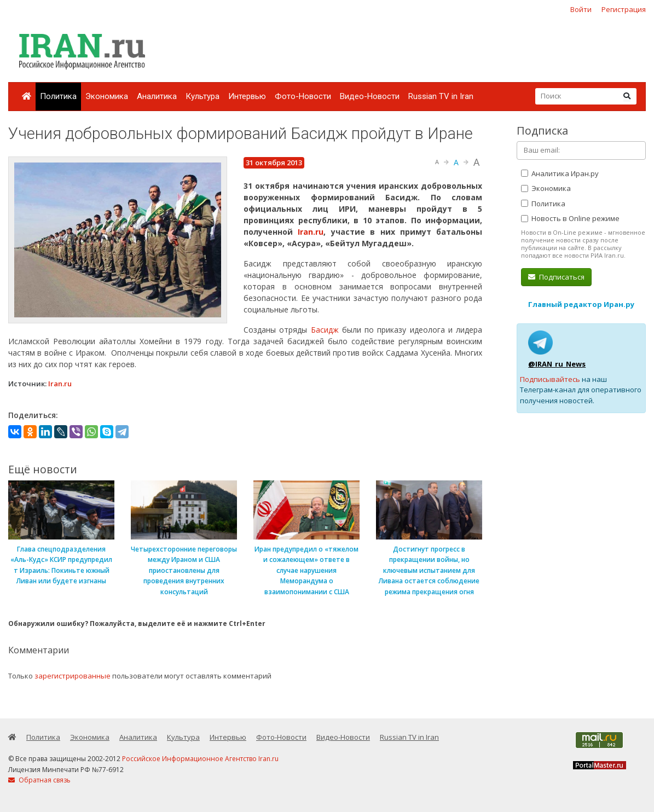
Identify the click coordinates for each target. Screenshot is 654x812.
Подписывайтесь (550, 379)
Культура (202, 96)
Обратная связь (39, 780)
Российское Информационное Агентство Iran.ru (200, 759)
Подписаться (556, 277)
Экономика (107, 96)
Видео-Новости (370, 96)
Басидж (326, 330)
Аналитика (157, 96)
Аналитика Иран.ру (560, 173)
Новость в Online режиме (570, 218)
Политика (58, 96)
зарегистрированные (73, 676)
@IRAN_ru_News (557, 364)
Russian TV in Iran (441, 96)
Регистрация (624, 9)
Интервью (247, 96)
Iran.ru (311, 232)
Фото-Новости (303, 96)
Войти (581, 9)
